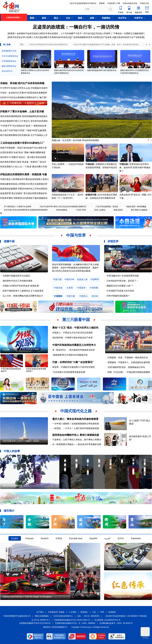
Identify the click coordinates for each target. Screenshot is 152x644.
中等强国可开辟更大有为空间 (120, 291)
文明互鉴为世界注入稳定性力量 (120, 350)
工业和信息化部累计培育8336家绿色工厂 (22, 143)
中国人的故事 (12, 451)
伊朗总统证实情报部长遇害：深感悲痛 (21, 174)
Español (93, 538)
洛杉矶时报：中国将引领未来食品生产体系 (73, 338)
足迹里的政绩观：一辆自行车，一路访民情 (76, 27)
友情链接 (112, 612)
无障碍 (145, 633)
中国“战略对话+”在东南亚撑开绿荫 (123, 276)
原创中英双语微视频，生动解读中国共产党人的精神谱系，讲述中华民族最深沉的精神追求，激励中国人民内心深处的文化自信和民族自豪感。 (75, 268)
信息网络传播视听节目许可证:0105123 (35, 623)
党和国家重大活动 (9, 51)
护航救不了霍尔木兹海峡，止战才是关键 (22, 111)
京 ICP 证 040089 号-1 (41, 620)
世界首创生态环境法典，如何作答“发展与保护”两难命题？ (135, 167)
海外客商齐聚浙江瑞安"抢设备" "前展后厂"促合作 (23, 162)
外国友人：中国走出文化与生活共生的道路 (73, 333)
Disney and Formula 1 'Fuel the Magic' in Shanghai (27, 597)
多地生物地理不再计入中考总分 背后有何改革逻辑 (24, 121)
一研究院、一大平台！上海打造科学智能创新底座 (76, 428)
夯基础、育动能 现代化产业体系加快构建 (22, 83)
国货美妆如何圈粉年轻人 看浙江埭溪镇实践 (76, 435)
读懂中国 (9, 241)
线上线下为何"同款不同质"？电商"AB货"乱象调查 (23, 130)
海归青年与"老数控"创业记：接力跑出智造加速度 (23, 157)
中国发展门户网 (114, 3)
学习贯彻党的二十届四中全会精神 (18, 207)
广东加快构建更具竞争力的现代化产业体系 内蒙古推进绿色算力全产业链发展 (108, 37)
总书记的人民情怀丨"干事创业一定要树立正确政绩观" (119, 33)
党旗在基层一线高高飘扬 (136, 207)
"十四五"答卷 (81, 210)
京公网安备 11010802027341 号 (107, 620)
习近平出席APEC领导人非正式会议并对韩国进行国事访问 (63, 207)
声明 (102, 612)
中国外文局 (144, 3)
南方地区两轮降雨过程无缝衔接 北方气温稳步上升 (24, 135)
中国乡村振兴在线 (130, 3)
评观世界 (113, 241)
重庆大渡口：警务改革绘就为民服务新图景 (75, 419)
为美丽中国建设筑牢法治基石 (16, 276)
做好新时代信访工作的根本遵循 (17, 281)
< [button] (147, 45)
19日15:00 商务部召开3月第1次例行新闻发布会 (48, 45)
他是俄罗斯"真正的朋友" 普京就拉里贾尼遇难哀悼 (24, 193)
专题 (44, 174)
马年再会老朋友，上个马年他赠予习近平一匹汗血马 (68, 33)
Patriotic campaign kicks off (118, 597)
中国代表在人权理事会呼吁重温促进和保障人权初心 (25, 179)
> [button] (150, 45)
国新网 (102, 3)
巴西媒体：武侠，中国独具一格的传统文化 (128, 357)
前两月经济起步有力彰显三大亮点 (24, 37)
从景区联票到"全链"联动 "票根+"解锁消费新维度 (23, 152)
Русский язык (76, 538)
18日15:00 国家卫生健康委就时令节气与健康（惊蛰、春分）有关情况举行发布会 (106, 45)
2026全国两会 (62, 210)
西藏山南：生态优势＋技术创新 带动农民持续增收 (75, 140)
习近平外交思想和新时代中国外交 (83, 3)
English (15, 538)
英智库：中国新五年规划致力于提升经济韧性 (74, 367)
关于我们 (40, 612)
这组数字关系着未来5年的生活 (56, 37)
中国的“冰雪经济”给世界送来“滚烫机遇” (21, 286)
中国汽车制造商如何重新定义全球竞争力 (74, 345)
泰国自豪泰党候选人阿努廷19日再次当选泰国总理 (24, 184)
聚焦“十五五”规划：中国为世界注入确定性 (75, 328)
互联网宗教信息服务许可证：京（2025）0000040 (75, 623)
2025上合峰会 (100, 210)
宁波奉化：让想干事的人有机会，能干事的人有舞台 (77, 440)
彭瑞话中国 (91, 195)
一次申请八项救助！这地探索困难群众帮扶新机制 (76, 424)
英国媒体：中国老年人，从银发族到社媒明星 (129, 362)
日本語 (59, 538)
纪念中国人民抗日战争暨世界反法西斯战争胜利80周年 (26, 210)
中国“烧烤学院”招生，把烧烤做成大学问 (126, 367)
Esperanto (136, 538)
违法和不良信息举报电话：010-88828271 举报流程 (126, 616)
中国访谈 (124, 164)
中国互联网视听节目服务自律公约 (17, 616)
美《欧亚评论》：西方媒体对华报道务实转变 (74, 350)
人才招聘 (73, 612)
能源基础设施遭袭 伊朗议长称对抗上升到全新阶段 (24, 189)
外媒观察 (6, 350)
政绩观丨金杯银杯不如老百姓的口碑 (25, 33)
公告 (94, 612)
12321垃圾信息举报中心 (63, 616)
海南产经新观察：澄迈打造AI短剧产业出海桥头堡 (23, 148)
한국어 (121, 538)
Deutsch (45, 538)
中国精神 (58, 296)
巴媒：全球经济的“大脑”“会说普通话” (73, 362)
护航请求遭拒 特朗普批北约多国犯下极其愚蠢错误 (24, 198)
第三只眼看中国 (76, 320)
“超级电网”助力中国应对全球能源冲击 (70, 355)
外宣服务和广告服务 (56, 612)
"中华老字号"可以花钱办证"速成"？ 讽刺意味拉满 (23, 126)
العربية (107, 538)
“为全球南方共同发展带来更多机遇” (69, 372)
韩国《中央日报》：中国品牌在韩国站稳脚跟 (129, 372)
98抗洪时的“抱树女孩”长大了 (16, 486)
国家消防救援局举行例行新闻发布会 (102, 70)
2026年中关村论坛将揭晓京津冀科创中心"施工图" (23, 97)
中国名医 (90, 164)
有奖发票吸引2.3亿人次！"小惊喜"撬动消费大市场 (24, 167)
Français (29, 538)
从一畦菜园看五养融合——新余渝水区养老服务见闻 (77, 444)
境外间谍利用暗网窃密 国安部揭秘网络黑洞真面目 (24, 116)
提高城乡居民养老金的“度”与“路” (15, 269)
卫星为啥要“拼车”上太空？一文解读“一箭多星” (21, 441)
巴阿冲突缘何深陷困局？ (118, 296)
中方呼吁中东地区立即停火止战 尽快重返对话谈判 (24, 88)
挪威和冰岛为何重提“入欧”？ (120, 286)
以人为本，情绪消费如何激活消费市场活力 (23, 296)
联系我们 (84, 612)
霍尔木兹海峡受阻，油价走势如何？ (121, 269)
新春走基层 (118, 210)
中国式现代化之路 (76, 411)
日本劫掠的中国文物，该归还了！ (122, 281)
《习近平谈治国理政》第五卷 (106, 207)
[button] (150, 109)
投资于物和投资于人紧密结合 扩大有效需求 (23, 291)
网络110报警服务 (42, 616)
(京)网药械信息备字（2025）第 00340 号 (116, 623)
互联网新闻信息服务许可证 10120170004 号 (72, 620)
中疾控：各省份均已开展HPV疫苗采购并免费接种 (24, 93)
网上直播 (7, 45)
